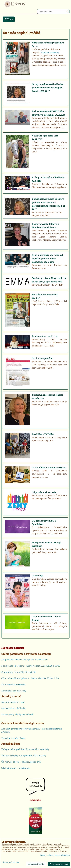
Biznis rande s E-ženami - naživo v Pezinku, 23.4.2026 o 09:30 (31, 666)
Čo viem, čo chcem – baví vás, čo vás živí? (21, 762)
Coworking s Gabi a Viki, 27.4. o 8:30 (18, 672)
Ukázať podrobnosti (11, 862)
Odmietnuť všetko (36, 864)
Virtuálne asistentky (50, 52)
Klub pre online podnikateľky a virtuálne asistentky (25, 749)
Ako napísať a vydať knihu (13, 708)
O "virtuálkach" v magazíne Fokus (49, 467)
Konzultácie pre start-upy (14, 691)
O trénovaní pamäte (42, 358)
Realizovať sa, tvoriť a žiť (45, 336)
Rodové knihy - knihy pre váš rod (17, 714)
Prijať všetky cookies (59, 864)
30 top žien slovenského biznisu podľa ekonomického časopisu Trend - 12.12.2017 (48, 88)
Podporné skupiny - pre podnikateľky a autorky (24, 755)
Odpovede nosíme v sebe (44, 492)
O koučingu (38, 575)
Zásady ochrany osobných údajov (55, 855)
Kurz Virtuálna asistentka (13, 684)
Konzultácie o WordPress (13, 738)
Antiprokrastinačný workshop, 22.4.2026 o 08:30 (24, 659)
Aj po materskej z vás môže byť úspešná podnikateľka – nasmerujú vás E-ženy (47, 258)
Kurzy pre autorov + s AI (13, 702)
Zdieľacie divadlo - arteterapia (16, 768)
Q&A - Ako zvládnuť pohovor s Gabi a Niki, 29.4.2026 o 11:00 (30, 678)
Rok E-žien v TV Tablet (43, 434)
